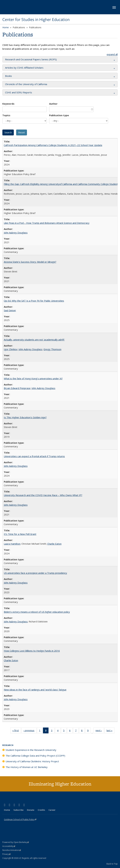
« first (17, 731)
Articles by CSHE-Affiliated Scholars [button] (24, 68)
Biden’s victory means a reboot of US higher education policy (37, 612)
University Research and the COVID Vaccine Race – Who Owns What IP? (43, 495)
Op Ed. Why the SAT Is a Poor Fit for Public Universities (34, 301)
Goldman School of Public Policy (20, 819)
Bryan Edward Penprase (17, 388)
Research (8, 745)
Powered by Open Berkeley (16, 842)
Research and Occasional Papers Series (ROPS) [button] (31, 59)
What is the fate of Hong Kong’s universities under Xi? (33, 378)
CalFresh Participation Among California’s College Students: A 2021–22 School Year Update (53, 145)
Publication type (59, 115)
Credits (41, 810)
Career (52, 810)
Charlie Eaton (54, 544)
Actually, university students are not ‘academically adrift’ (34, 340)
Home (6, 27)
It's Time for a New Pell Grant (20, 534)
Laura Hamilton (12, 544)
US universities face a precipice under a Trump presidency (35, 573)
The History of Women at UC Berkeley (27, 767)
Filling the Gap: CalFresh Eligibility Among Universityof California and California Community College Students (62, 184)
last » (110, 731)
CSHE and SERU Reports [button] (19, 92)
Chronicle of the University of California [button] (26, 84)
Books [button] (8, 76)
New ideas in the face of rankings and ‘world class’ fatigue (35, 690)
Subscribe (18, 810)
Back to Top (112, 864)
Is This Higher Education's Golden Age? (25, 417)
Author (53, 104)
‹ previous (30, 731)
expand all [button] (112, 54)
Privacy (6, 854)
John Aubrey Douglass (16, 233)
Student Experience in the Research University (31, 750)
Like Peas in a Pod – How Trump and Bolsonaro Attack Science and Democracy (47, 223)
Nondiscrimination (12, 850)
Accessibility (9, 846)
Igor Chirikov (11, 349)
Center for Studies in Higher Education (36, 20)
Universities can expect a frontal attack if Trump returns (34, 456)
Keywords (8, 104)
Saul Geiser (10, 310)
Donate (31, 810)
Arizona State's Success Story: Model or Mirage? (30, 262)
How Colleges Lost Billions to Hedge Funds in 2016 (32, 651)
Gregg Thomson (52, 349)
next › (100, 731)
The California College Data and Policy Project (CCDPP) (35, 756)
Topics (6, 115)
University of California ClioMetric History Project (32, 761)
